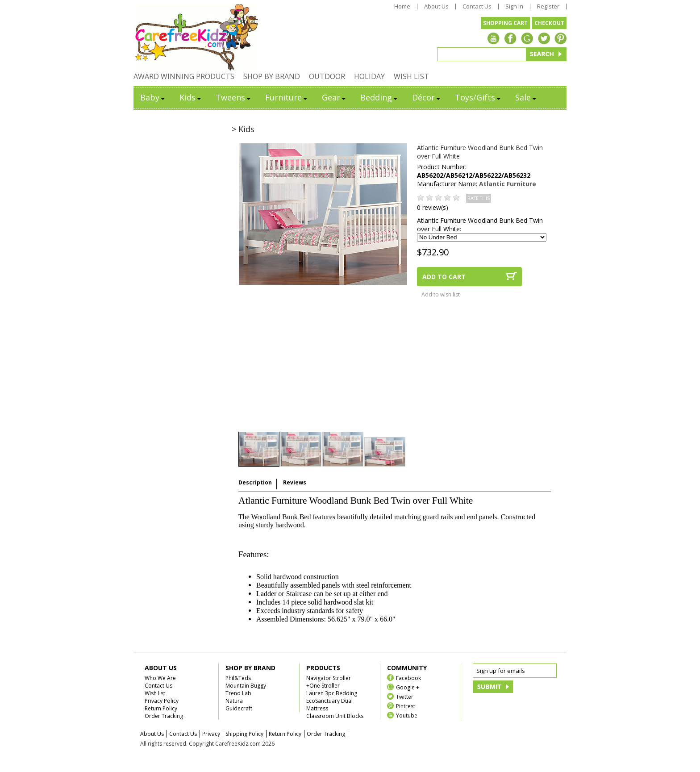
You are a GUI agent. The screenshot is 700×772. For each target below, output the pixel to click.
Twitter (405, 696)
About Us (436, 6)
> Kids (243, 129)
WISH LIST (411, 76)
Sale (526, 97)
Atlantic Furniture (508, 184)
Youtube (407, 715)
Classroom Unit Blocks (335, 716)
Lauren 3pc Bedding (332, 693)
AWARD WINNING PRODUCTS (184, 76)
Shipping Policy (244, 734)
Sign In (514, 6)
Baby (153, 97)
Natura (234, 701)
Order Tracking (164, 716)
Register (548, 6)
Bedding (379, 97)
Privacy (211, 734)
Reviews (295, 482)
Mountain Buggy (246, 686)
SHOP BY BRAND (272, 76)
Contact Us (477, 6)
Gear (334, 97)
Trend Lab (238, 693)
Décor (427, 97)
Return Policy (161, 708)
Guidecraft (239, 708)
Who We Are (160, 678)
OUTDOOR (327, 76)
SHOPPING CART (505, 23)
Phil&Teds (238, 678)
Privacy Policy (162, 701)
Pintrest (406, 706)
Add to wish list (441, 294)
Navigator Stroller (329, 678)
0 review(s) (433, 207)
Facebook (408, 678)
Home (402, 6)
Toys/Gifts (478, 97)
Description (255, 482)
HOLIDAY (369, 76)
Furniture (287, 97)
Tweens (234, 97)
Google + (408, 687)
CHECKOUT (549, 23)
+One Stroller (323, 686)
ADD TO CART (444, 277)
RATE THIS (479, 198)
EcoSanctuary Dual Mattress (329, 705)
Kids (191, 97)
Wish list (155, 693)
